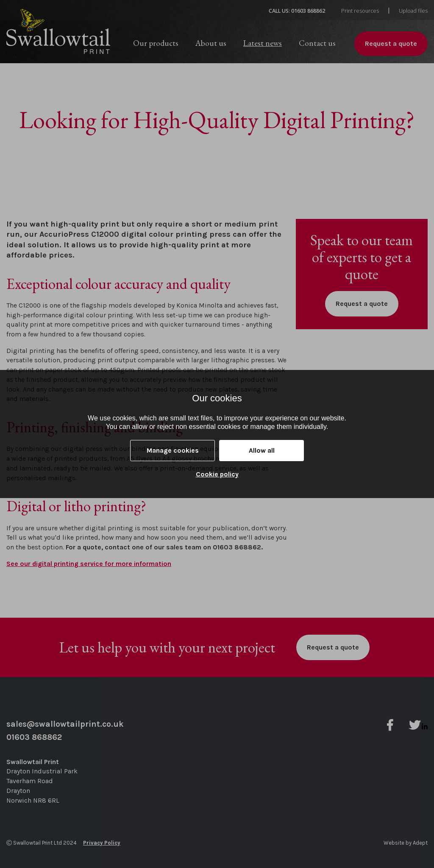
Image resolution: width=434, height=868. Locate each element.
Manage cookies (173, 451)
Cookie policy (217, 474)
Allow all (262, 451)
